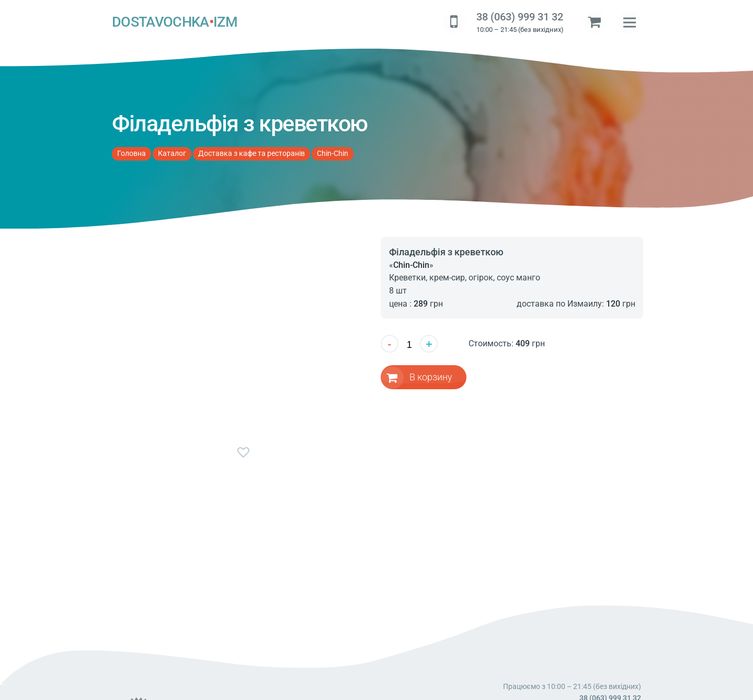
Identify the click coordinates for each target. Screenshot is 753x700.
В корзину (431, 377)
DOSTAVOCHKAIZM (175, 22)
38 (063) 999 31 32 (520, 17)
